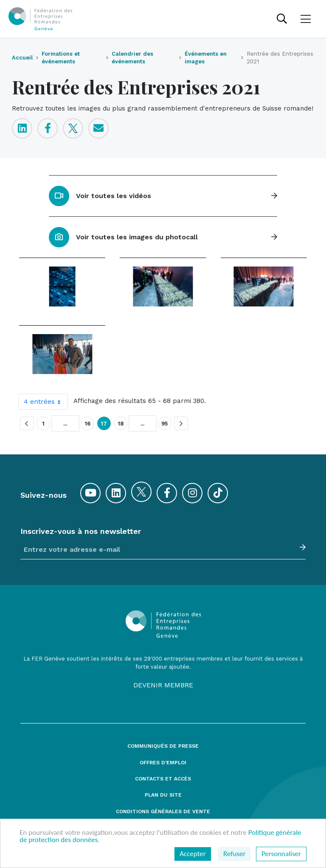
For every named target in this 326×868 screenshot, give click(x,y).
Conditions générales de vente (163, 812)
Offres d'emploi (163, 763)
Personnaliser (281, 854)
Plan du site (163, 795)
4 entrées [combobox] (46, 402)
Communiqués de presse (163, 746)
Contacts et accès (163, 779)
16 (87, 423)
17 (104, 423)
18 (121, 423)
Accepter (193, 854)
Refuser (234, 854)
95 (165, 423)
